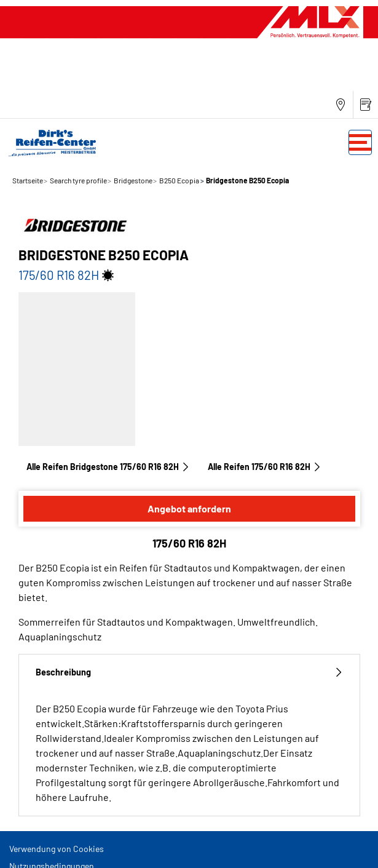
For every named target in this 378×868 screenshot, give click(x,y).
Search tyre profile (78, 180)
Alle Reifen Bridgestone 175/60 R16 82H (108, 467)
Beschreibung (189, 672)
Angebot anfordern (189, 508)
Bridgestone (132, 180)
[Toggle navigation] (360, 142)
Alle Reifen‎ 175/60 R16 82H (265, 467)
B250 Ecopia (179, 180)
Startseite (28, 180)
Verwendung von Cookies (57, 849)
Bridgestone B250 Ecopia (247, 180)
